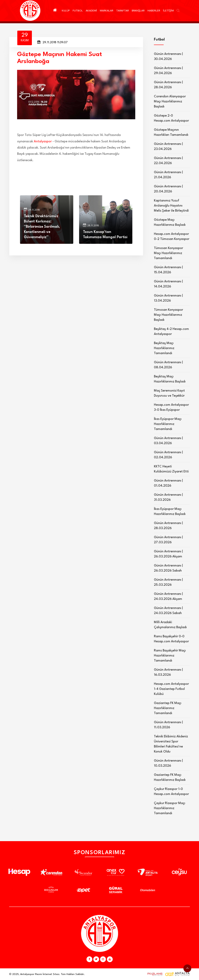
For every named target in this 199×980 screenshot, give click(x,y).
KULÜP (66, 11)
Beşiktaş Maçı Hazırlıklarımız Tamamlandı (164, 348)
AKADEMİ (91, 11)
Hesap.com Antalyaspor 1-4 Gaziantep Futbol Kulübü (171, 689)
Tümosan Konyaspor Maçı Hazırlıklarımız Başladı (168, 315)
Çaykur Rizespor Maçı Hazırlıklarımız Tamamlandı (170, 808)
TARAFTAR (123, 11)
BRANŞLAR (138, 11)
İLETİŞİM (168, 11)
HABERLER (154, 11)
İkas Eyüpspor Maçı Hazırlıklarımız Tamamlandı (168, 424)
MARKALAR (107, 11)
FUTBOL (78, 11)
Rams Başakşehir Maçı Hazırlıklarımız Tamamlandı (170, 656)
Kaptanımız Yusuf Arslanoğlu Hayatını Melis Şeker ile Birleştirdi (171, 206)
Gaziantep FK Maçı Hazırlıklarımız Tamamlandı (168, 708)
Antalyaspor (43, 141)
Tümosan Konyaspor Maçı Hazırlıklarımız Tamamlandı (168, 253)
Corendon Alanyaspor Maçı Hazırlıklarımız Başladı (170, 102)
